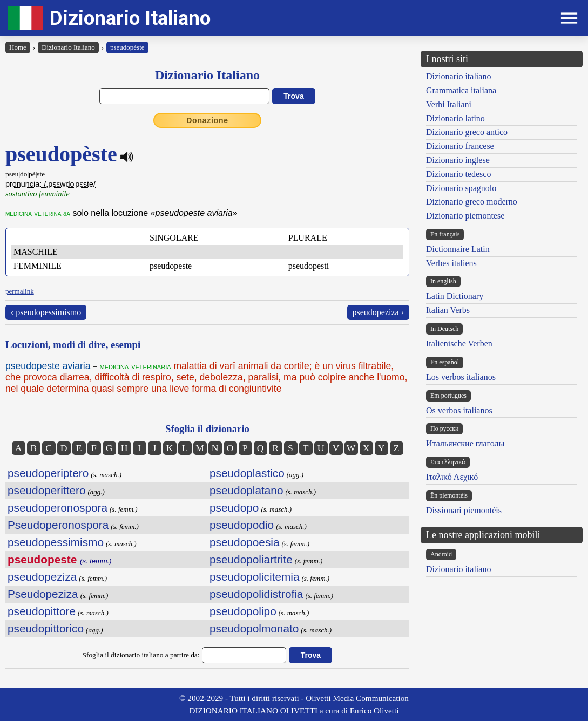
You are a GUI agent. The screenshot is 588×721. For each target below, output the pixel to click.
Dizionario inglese (458, 160)
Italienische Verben (459, 344)
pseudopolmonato (254, 628)
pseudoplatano (246, 490)
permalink (20, 291)
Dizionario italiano (458, 76)
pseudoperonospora (58, 508)
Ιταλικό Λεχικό (452, 477)
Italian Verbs (448, 310)
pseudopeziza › (379, 312)
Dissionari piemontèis (464, 510)
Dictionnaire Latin (458, 249)
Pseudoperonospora (58, 525)
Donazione (207, 120)
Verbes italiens (451, 263)
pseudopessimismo (56, 542)
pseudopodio (242, 525)
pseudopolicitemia (254, 577)
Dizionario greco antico (467, 132)
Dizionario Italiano (130, 18)
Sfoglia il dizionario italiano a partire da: (141, 655)
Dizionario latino (455, 118)
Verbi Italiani (449, 104)
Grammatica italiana (461, 90)
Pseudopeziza (43, 594)
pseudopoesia (245, 542)
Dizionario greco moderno (472, 202)
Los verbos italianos (461, 377)
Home (18, 47)
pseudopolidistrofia (256, 594)
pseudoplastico (247, 473)
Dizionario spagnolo (461, 188)
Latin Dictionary (455, 296)
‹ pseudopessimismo (46, 312)
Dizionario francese (460, 146)
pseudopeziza (42, 577)
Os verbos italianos (459, 410)
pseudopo (234, 508)
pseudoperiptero (48, 473)
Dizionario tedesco (458, 174)
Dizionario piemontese (465, 216)
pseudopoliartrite (251, 559)
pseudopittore (42, 611)
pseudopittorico (46, 628)
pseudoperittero (47, 490)
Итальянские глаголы (465, 443)
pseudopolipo (243, 611)
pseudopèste (127, 47)
